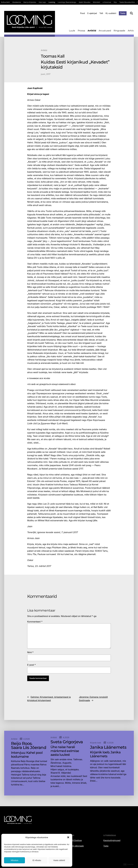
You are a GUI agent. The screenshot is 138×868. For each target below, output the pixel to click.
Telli (101, 13)
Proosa (81, 31)
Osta (72, 835)
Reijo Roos (21, 744)
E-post (31, 665)
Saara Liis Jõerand (29, 748)
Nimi (30, 652)
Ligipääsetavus (110, 835)
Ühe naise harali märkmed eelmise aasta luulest (65, 751)
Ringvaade (119, 31)
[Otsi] (131, 13)
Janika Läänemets (108, 747)
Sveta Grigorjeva (67, 742)
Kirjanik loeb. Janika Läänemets (105, 754)
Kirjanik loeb (96, 743)
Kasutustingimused (112, 840)
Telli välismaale (77, 846)
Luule (72, 31)
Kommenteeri (35, 622)
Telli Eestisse (76, 840)
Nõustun (15, 860)
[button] (68, 837)
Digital (129, 865)
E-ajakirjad (92, 13)
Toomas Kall (53, 56)
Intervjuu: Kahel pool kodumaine (27, 755)
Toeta (123, 13)
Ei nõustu (37, 860)
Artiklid (92, 31)
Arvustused (105, 31)
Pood (82, 13)
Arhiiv (131, 31)
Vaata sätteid (59, 860)
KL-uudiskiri (111, 13)
